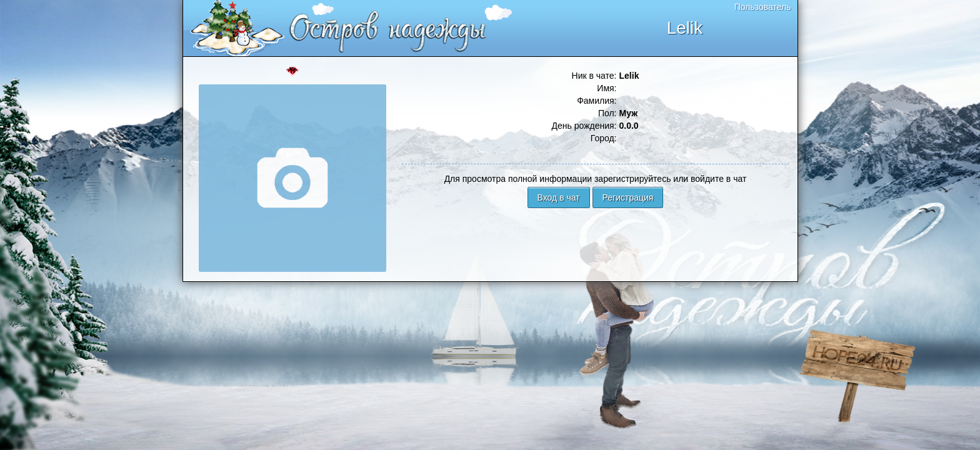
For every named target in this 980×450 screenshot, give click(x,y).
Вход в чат (559, 197)
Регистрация (628, 197)
